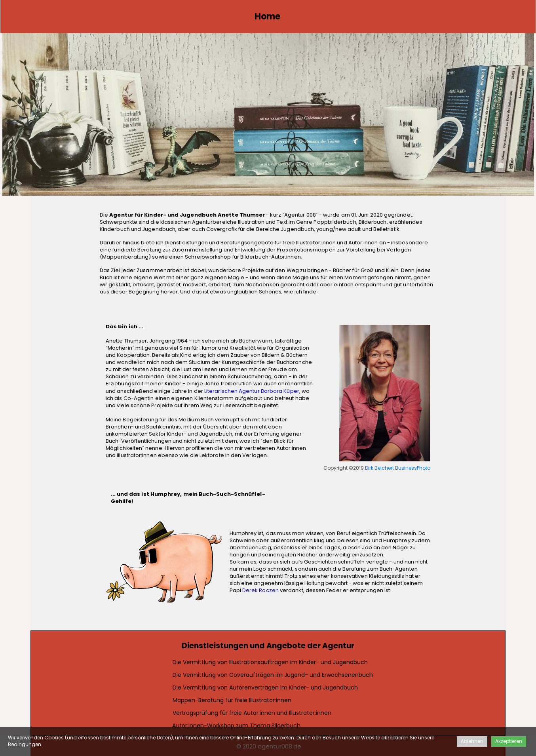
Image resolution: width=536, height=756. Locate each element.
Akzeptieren (509, 741)
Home (267, 16)
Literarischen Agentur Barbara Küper (252, 391)
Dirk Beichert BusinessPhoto (398, 468)
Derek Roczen (260, 590)
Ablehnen (472, 741)
